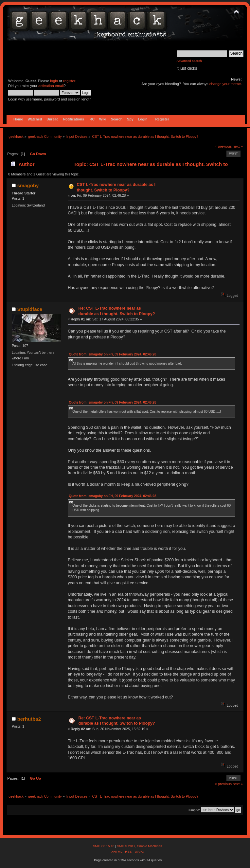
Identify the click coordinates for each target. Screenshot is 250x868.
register (69, 81)
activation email (51, 86)
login (54, 81)
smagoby (28, 185)
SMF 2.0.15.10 (104, 846)
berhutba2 (29, 719)
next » (238, 146)
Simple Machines (150, 846)
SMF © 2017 (126, 846)
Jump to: (194, 810)
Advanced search (189, 61)
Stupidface (30, 309)
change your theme (225, 84)
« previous (223, 146)
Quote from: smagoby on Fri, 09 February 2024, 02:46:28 (112, 354)
